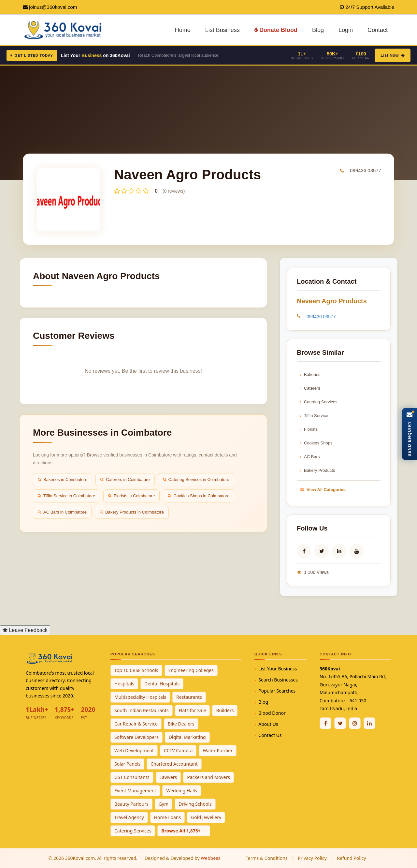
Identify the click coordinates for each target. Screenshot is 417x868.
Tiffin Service (314, 416)
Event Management (135, 791)
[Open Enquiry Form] (410, 434)
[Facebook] (325, 723)
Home (183, 30)
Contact (378, 30)
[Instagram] (355, 723)
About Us (268, 724)
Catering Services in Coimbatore (196, 479)
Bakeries (310, 374)
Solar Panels (127, 764)
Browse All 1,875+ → (184, 831)
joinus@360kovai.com (53, 7)
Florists (309, 429)
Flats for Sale (193, 710)
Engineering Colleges (191, 670)
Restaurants (189, 697)
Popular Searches (277, 691)
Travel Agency (129, 817)
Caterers (310, 388)
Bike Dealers (181, 724)
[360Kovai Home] (64, 30)
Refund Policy (351, 858)
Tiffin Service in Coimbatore (66, 496)
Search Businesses (278, 680)
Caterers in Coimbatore (125, 479)
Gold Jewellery (206, 817)
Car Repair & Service (136, 724)
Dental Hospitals (162, 684)
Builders (225, 710)
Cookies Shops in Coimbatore (199, 496)
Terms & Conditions (267, 858)
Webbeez (210, 858)
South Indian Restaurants (142, 710)
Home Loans (168, 817)
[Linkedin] (369, 723)
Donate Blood (276, 30)
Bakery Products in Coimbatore (132, 512)
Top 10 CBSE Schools (136, 670)
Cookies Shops (316, 443)
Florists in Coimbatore (131, 496)
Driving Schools (195, 804)
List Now (393, 55)
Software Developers (137, 737)
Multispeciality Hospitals (140, 697)
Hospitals (124, 684)
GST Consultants (132, 777)
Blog (318, 30)
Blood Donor (272, 713)
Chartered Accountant (174, 764)
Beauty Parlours (131, 804)
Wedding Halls (182, 791)
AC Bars (310, 457)
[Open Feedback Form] (25, 630)
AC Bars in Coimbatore (62, 512)
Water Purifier (218, 750)
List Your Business (278, 669)
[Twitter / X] (340, 723)
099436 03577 (366, 170)
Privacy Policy (312, 858)
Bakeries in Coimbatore (63, 479)
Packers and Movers (208, 777)
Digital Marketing (187, 737)
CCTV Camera (178, 750)
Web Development (134, 750)
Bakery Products (317, 470)
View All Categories (323, 490)
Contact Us (270, 735)
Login (346, 30)
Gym (164, 804)
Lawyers (168, 777)
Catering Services (319, 402)
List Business (223, 30)
